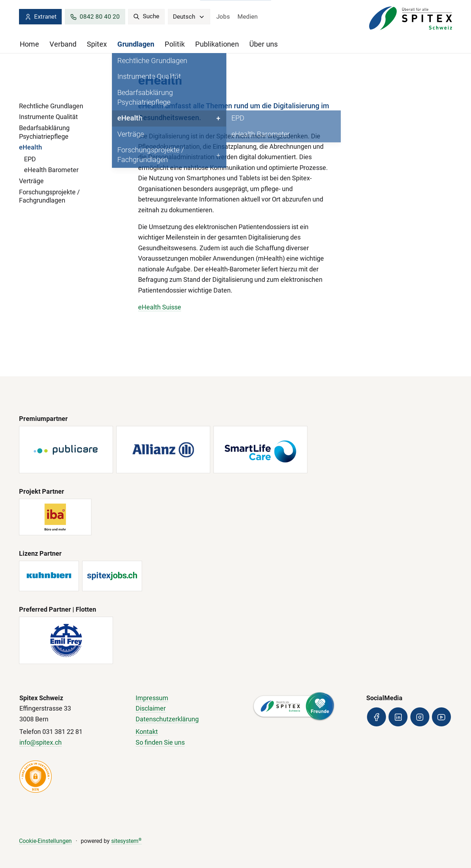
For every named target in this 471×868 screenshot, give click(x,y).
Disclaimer (151, 708)
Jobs (223, 16)
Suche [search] (146, 16)
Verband (63, 44)
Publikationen (217, 44)
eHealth (30, 147)
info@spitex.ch (41, 743)
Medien (248, 16)
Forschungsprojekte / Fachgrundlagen (49, 196)
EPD (30, 159)
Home (29, 44)
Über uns (263, 44)
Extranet (41, 17)
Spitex (97, 44)
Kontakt (147, 732)
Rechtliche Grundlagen (51, 106)
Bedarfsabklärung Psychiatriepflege (44, 132)
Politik (175, 44)
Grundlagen (136, 44)
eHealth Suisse (160, 307)
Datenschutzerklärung (167, 719)
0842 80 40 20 (95, 17)
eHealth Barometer (51, 170)
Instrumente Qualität (48, 117)
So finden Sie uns (160, 743)
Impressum (152, 698)
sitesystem (126, 841)
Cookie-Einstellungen (45, 841)
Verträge (31, 181)
